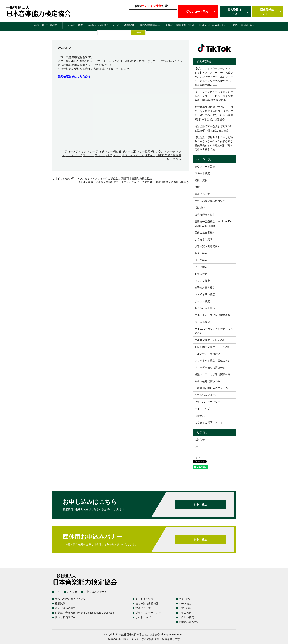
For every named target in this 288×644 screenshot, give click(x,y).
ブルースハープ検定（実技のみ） (214, 315)
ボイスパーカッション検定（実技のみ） (214, 331)
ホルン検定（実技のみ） (209, 354)
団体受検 (268, 12)
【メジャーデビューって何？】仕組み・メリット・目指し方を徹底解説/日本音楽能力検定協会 (214, 96)
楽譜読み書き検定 (205, 288)
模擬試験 (125, 27)
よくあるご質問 (67, 27)
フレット (100, 155)
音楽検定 (176, 159)
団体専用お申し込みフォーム (211, 388)
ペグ (109, 155)
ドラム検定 (201, 274)
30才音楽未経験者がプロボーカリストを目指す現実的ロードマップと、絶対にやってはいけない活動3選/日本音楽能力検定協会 (214, 113)
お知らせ (200, 440)
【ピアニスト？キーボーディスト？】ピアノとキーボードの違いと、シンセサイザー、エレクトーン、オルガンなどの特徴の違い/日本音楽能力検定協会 (214, 77)
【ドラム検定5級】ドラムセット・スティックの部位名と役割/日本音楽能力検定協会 (104, 178)
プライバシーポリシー (207, 402)
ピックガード (74, 155)
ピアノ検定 (201, 267)
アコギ (100, 151)
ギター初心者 (113, 151)
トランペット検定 (205, 308)
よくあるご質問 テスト (209, 422)
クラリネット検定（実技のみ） (213, 360)
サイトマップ (202, 409)
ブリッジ (88, 155)
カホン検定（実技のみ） (209, 381)
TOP (197, 187)
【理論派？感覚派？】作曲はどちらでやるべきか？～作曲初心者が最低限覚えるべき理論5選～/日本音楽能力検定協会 (214, 143)
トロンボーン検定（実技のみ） (213, 347)
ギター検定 (129, 151)
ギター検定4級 (146, 151)
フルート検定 (202, 173)
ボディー (150, 155)
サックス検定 (202, 301)
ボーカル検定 (202, 322)
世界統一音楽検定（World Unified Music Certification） (200, 27)
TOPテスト (201, 416)
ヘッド (117, 155)
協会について (202, 194)
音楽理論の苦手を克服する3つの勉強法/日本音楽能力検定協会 (213, 128)
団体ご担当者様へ (253, 27)
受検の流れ (201, 180)
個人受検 (235, 12)
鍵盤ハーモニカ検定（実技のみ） (214, 374)
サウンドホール (165, 151)
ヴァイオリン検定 (205, 294)
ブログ (198, 446)
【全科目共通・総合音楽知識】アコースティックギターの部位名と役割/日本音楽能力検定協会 (132, 182)
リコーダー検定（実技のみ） (211, 367)
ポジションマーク (133, 155)
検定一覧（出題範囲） (38, 27)
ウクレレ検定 (202, 281)
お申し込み (200, 505)
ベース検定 (201, 260)
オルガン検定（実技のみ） (210, 340)
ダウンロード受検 (198, 12)
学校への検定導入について (98, 27)
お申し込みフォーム (206, 395)
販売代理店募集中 (147, 27)
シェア (197, 458)
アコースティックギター (80, 151)
